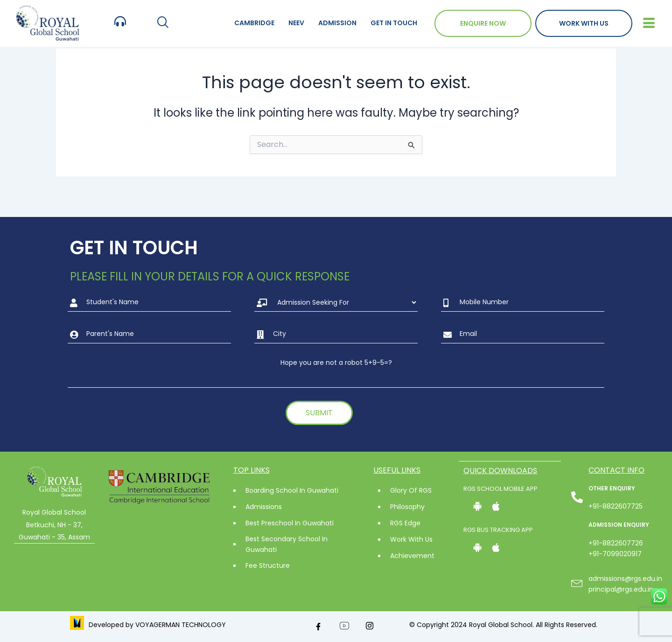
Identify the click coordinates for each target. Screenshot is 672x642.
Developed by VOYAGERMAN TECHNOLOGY (157, 625)
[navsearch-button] (163, 23)
